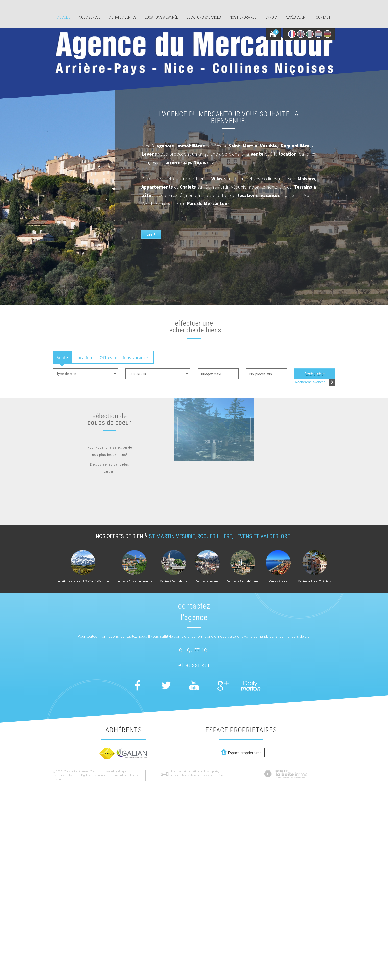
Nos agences (90, 17)
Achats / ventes (123, 17)
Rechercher (315, 374)
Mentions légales (79, 775)
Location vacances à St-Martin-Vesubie (83, 581)
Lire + (224, 256)
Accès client (296, 17)
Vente (62, 357)
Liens (115, 775)
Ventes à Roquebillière (243, 581)
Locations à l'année (161, 17)
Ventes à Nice (278, 581)
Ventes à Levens (207, 581)
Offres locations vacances (125, 357)
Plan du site (60, 775)
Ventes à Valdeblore (174, 581)
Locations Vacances (204, 17)
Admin (124, 775)
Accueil (64, 17)
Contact (323, 17)
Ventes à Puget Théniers (315, 581)
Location (84, 357)
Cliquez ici (194, 650)
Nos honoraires (243, 17)
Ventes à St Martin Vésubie (134, 581)
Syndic (271, 17)
